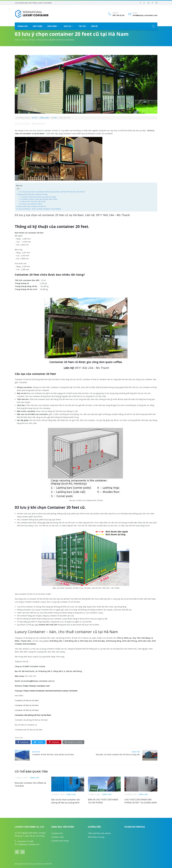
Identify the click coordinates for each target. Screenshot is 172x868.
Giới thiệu (38, 26)
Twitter (39, 742)
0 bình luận (44, 117)
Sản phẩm (52, 26)
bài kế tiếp (136, 751)
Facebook (23, 742)
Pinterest (54, 742)
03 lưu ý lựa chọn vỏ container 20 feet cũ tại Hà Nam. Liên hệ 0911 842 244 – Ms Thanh (53, 191)
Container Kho (57, 833)
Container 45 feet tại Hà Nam (27, 710)
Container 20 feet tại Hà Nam (27, 700)
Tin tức (82, 26)
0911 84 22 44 (118, 15)
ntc (55, 117)
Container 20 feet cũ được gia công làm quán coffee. (40, 199)
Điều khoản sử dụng (96, 837)
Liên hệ (94, 26)
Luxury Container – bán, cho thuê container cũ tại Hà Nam (39, 208)
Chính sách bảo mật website (99, 833)
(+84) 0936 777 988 (25, 841)
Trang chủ (23, 26)
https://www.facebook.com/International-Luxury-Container (51, 690)
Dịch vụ (68, 26)
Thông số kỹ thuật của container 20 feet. (33, 194)
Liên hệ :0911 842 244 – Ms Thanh (33, 201)
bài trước (36, 751)
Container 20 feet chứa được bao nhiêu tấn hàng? (38, 196)
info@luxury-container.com (145, 15)
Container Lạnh (57, 837)
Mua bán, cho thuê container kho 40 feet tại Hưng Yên (118, 754)
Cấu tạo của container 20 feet (32, 203)
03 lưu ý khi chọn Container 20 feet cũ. (32, 206)
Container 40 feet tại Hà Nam (27, 705)
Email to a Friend (73, 742)
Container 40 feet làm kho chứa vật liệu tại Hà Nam (53, 754)
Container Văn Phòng (60, 840)
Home (17, 39)
